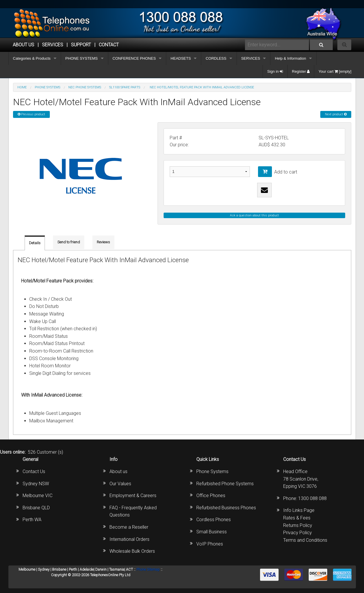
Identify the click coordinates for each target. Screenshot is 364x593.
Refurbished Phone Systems (225, 484)
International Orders (129, 539)
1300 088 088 (312, 498)
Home (22, 87)
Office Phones (211, 496)
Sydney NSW (36, 484)
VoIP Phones (210, 544)
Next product (336, 114)
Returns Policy (298, 525)
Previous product (31, 114)
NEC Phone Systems (85, 87)
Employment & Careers (133, 496)
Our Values (120, 484)
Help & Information (290, 58)
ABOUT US (23, 45)
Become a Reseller (129, 527)
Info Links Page (299, 510)
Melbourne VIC (38, 496)
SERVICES (251, 58)
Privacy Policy (298, 533)
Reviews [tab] (103, 242)
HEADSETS (181, 58)
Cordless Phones (214, 520)
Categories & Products (32, 58)
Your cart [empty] (335, 71)
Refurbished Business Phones (226, 508)
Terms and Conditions (305, 540)
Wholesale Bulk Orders (132, 551)
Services (53, 45)
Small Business (212, 532)
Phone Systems (212, 471)
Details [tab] (35, 243)
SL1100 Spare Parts (125, 87)
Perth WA (32, 520)
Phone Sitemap (148, 569)
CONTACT (109, 45)
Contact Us (34, 471)
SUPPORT (81, 45)
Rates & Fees (297, 518)
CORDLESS (216, 58)
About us (118, 471)
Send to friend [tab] (69, 242)
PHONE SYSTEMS (82, 58)
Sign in (275, 71)
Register (301, 71)
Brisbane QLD (36, 508)
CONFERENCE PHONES (134, 58)
